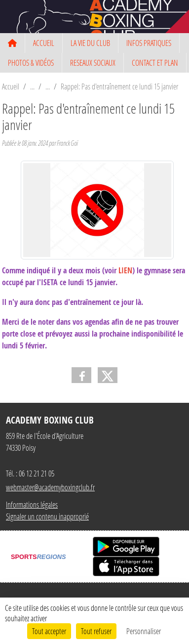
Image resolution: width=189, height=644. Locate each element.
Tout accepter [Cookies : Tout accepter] (49, 631)
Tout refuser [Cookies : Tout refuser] (96, 631)
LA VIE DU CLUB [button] (90, 43)
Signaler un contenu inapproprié (47, 516)
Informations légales (32, 504)
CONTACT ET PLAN (155, 63)
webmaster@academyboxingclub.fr (50, 487)
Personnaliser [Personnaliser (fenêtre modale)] (144, 631)
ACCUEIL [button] (44, 43)
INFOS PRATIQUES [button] (149, 43)
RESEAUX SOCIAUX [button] (93, 63)
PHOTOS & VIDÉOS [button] (31, 63)
